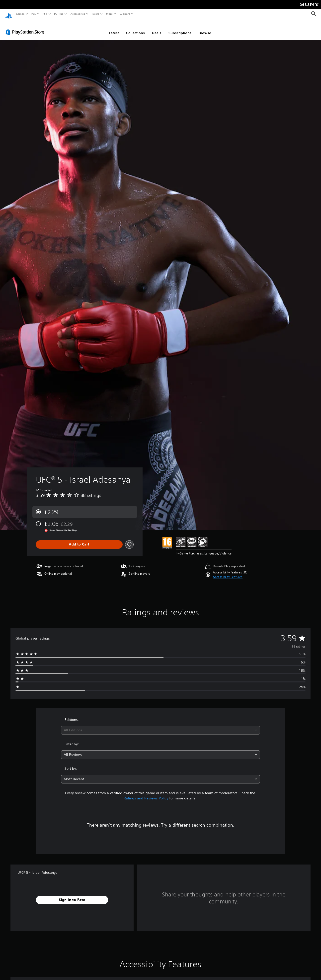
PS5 (34, 14)
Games (20, 14)
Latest (114, 28)
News (96, 14)
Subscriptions (180, 28)
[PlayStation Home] (9, 14)
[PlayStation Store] (26, 27)
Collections (135, 28)
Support (124, 14)
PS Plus (59, 14)
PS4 (45, 14)
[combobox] (160, 725)
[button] (228, 572)
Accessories (78, 14)
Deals (157, 28)
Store (109, 14)
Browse (205, 28)
